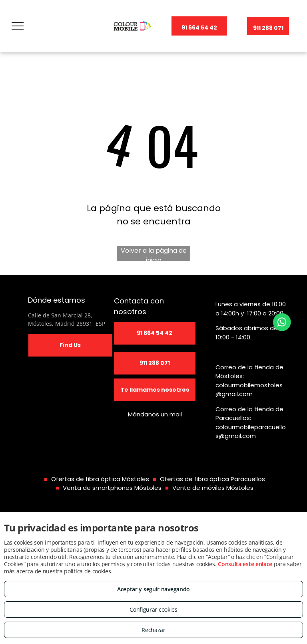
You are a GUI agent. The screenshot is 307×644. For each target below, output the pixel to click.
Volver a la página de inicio (154, 253)
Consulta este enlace (245, 564)
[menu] (18, 26)
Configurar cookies (153, 609)
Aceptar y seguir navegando (153, 589)
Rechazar (153, 630)
